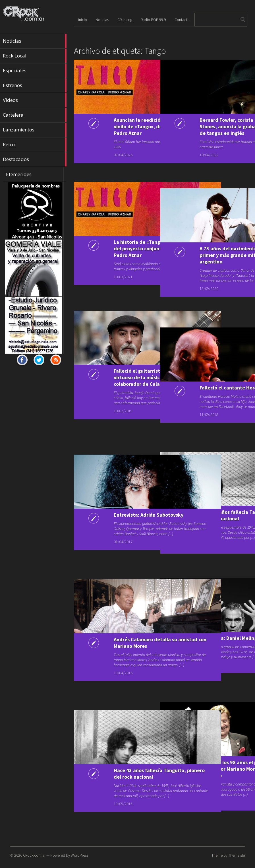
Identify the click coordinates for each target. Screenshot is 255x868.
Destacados (35, 159)
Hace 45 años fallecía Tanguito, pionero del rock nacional (206, 518)
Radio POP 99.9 (153, 20)
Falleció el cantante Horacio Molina (204, 391)
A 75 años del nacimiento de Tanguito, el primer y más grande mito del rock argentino (205, 262)
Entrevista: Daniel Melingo (202, 641)
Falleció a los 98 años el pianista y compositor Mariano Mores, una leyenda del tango (205, 775)
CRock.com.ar (34, 855)
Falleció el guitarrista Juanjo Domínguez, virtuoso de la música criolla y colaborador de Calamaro (120, 384)
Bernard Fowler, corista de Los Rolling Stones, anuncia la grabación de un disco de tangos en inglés (206, 133)
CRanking (125, 20)
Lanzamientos (35, 130)
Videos (35, 100)
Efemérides (19, 174)
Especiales (35, 71)
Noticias (35, 41)
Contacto (182, 20)
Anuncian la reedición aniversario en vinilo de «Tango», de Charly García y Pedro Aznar (121, 130)
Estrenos (35, 85)
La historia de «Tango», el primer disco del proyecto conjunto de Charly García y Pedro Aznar (119, 255)
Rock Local (35, 56)
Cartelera (35, 115)
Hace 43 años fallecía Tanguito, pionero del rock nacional (120, 777)
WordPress (80, 855)
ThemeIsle (237, 855)
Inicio (83, 20)
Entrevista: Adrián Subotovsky (116, 518)
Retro (35, 145)
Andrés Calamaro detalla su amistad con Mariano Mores (117, 646)
